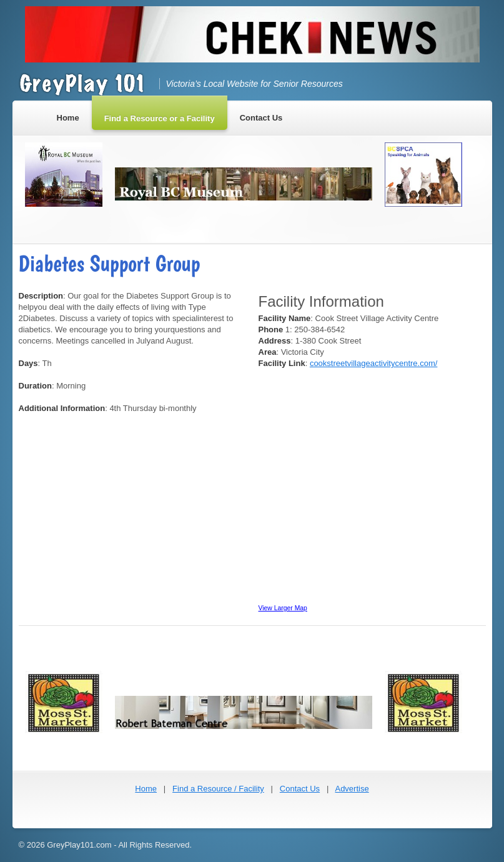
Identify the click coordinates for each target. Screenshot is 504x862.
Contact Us (300, 789)
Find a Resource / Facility (218, 789)
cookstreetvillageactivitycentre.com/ (373, 363)
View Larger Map (283, 608)
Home (146, 789)
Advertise (352, 789)
